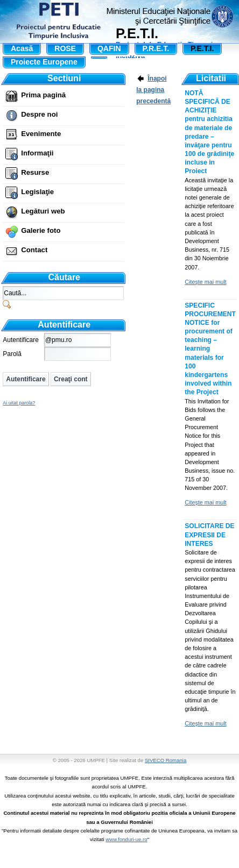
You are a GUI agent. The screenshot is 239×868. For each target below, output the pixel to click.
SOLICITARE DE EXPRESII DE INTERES (209, 535)
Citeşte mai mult (205, 282)
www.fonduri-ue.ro (126, 839)
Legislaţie (37, 192)
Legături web (43, 211)
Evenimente (41, 134)
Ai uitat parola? (19, 403)
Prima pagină (43, 95)
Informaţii (37, 153)
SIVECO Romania (166, 760)
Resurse (35, 172)
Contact (34, 250)
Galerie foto (41, 230)
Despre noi (39, 114)
